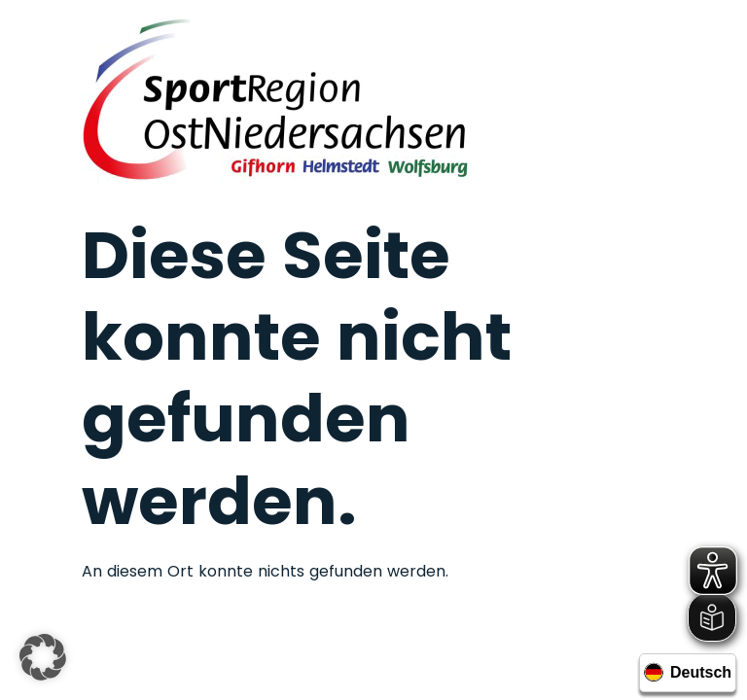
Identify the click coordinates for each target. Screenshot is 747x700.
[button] (43, 657)
